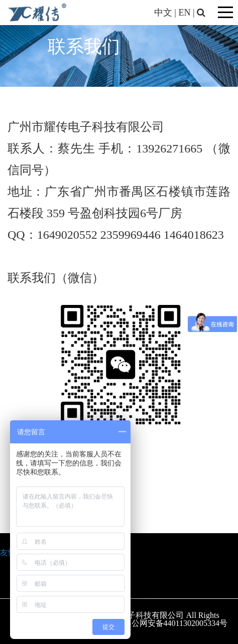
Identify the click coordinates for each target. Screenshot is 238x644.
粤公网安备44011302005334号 (175, 623)
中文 (163, 13)
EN (184, 13)
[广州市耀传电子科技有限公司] (37, 12)
